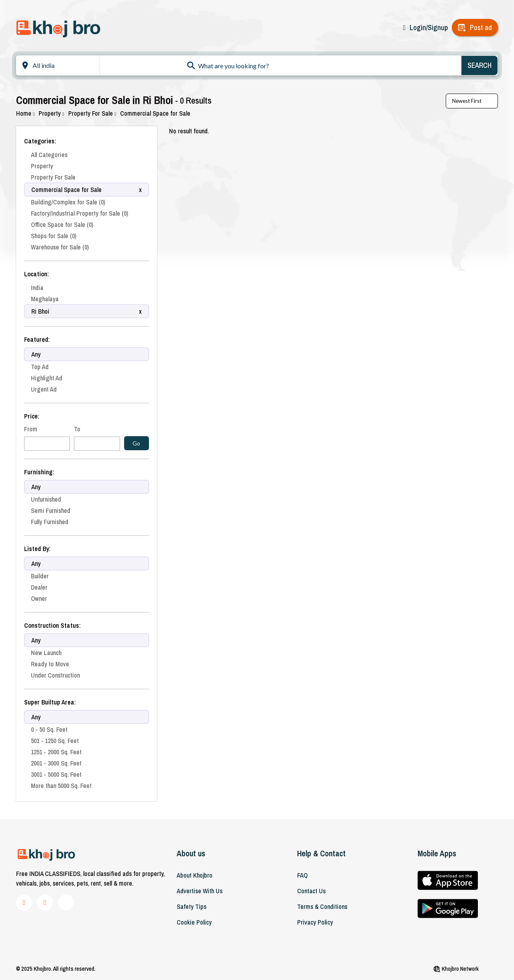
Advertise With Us (200, 891)
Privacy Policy (315, 922)
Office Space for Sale (62, 225)
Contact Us (311, 891)
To (77, 429)
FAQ (302, 875)
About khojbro (195, 875)
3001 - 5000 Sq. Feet (56, 774)
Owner (39, 598)
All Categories (49, 155)
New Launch (46, 653)
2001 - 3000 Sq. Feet (56, 763)
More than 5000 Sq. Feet (61, 786)
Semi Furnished (51, 510)
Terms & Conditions (322, 906)
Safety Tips (192, 906)
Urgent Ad (44, 389)
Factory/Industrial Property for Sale (80, 213)
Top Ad (40, 367)
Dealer (39, 587)
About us (191, 853)
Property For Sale (92, 113)
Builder (40, 576)
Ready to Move (50, 664)
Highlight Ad (47, 378)
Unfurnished (46, 499)
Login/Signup (429, 28)
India (37, 288)
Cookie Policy (194, 922)
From (31, 429)
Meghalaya (45, 299)
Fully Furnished (50, 522)
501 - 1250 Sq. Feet (55, 741)
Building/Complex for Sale (68, 202)
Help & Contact (321, 853)
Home (25, 113)
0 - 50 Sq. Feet (49, 729)
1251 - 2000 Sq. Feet (56, 752)
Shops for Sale (54, 236)
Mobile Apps (437, 853)
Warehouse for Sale (60, 247)
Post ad (481, 28)
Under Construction (55, 675)
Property (51, 113)
